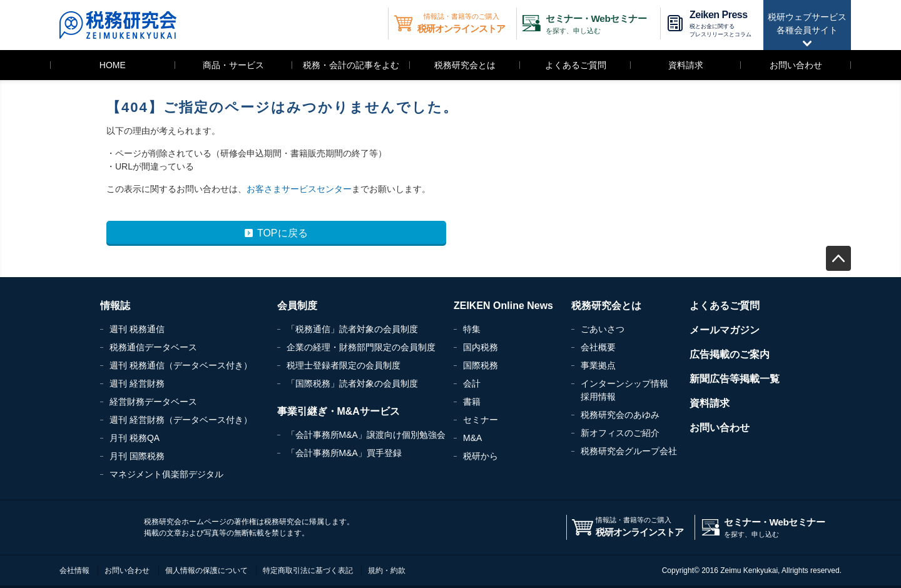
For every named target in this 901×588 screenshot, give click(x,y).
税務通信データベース (153, 347)
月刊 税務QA (135, 438)
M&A (472, 438)
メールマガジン (725, 330)
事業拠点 (598, 365)
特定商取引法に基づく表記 (308, 570)
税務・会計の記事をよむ (351, 65)
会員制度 (297, 306)
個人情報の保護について (206, 570)
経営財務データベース (153, 402)
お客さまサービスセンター (299, 189)
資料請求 (686, 65)
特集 (472, 329)
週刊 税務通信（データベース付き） (181, 365)
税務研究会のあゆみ (620, 415)
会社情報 (74, 570)
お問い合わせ (796, 65)
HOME (113, 65)
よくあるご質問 (576, 65)
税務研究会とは (465, 65)
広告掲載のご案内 (730, 354)
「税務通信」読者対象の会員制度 (352, 329)
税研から (481, 456)
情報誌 (115, 306)
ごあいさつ (603, 329)
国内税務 (481, 347)
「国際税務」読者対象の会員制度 (352, 383)
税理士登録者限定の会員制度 (344, 365)
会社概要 (598, 347)
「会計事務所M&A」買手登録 (344, 453)
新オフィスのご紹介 (620, 433)
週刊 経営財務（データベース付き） (181, 420)
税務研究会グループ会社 (629, 451)
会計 (472, 383)
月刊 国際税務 (137, 456)
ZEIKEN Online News (503, 306)
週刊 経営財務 (137, 383)
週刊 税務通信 (137, 329)
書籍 (472, 402)
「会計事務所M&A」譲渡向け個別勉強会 (366, 435)
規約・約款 (387, 570)
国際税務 (481, 365)
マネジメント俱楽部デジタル (166, 474)
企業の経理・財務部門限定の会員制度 (361, 347)
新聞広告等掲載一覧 (735, 379)
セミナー (481, 420)
